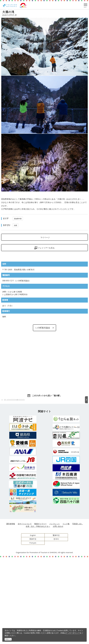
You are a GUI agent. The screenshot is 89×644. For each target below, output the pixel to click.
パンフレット (55, 611)
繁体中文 (56, 622)
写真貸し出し (78, 611)
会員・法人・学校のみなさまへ (38, 613)
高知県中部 (18, 219)
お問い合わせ (58, 613)
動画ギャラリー (41, 611)
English (33, 622)
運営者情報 (11, 611)
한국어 (56, 626)
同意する (8, 639)
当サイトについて (25, 611)
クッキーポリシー (73, 633)
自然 (16, 225)
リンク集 (66, 611)
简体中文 (33, 626)
